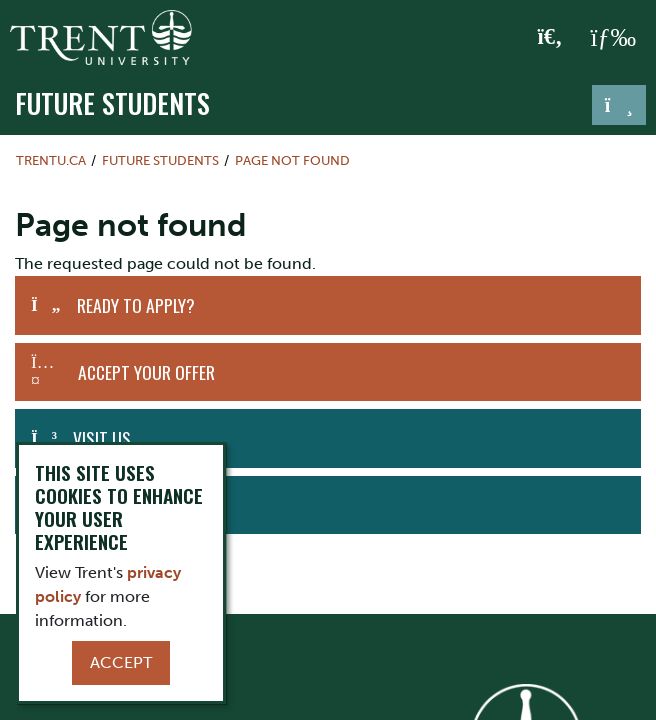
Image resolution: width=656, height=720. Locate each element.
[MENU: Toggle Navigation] (613, 38)
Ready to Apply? (136, 305)
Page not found (292, 160)
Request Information (145, 505)
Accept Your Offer (146, 372)
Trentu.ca (51, 160)
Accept (121, 662)
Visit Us (102, 438)
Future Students (112, 103)
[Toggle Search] (550, 38)
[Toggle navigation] (619, 105)
